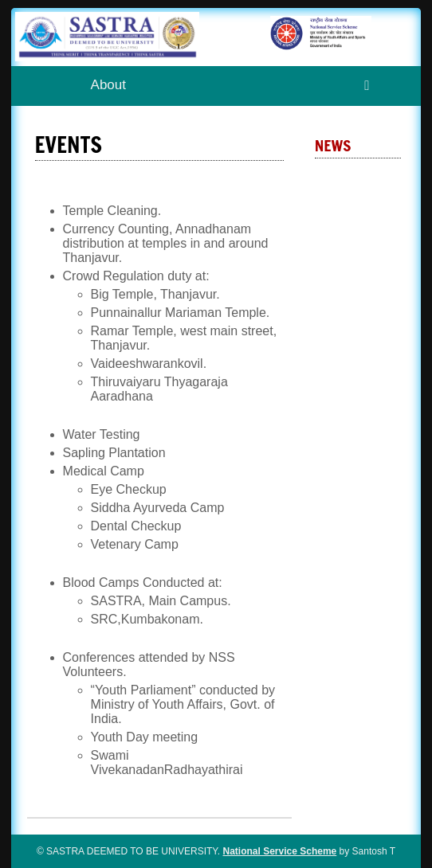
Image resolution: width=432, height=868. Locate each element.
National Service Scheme (280, 851)
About (108, 85)
